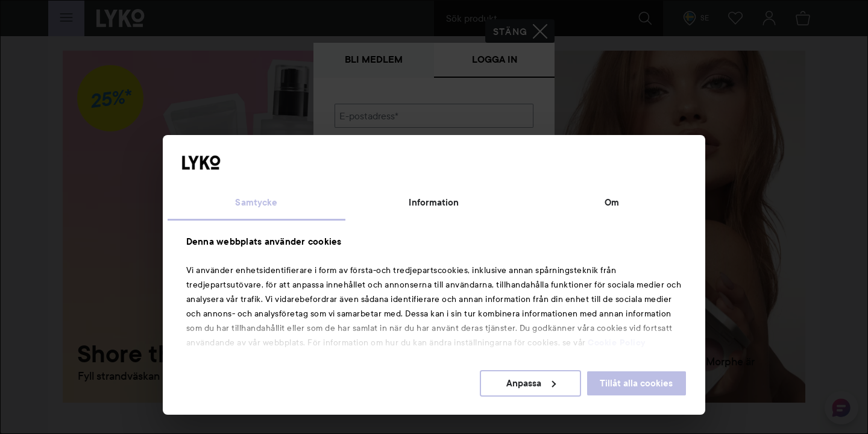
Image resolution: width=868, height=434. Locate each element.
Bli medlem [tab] (374, 59)
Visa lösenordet (502, 178)
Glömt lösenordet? (374, 200)
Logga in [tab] (495, 59)
